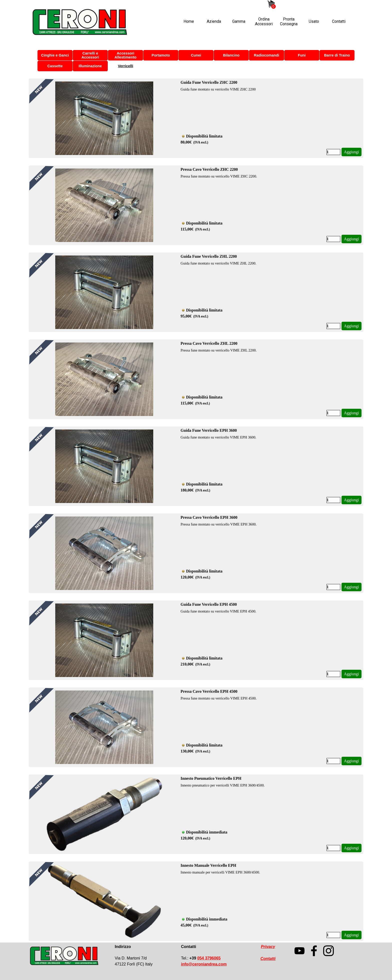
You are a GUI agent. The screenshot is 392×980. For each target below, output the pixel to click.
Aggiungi (351, 152)
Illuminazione (90, 66)
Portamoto (161, 55)
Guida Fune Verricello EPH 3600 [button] (209, 430)
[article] (196, 118)
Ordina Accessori (264, 21)
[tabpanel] (143, 955)
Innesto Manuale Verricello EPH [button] (208, 865)
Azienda (214, 21)
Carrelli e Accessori (90, 55)
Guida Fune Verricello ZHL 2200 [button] (209, 256)
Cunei (196, 55)
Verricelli (125, 66)
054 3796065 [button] (209, 958)
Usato (314, 21)
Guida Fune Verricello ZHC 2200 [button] (209, 82)
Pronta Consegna (289, 21)
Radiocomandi (267, 55)
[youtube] (290, 4)
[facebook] (297, 4)
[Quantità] (333, 152)
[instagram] (282, 4)
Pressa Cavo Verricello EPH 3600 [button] (209, 517)
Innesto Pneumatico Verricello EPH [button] (211, 778)
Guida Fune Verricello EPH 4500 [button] (209, 604)
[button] (204, 964)
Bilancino (231, 55)
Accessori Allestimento (125, 55)
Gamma (239, 21)
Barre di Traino (337, 55)
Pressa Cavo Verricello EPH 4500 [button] (209, 691)
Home (189, 21)
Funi (302, 55)
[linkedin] (305, 4)
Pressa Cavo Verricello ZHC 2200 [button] (209, 169)
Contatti (339, 21)
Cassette (55, 66)
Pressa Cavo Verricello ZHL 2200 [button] (209, 343)
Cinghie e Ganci (55, 55)
